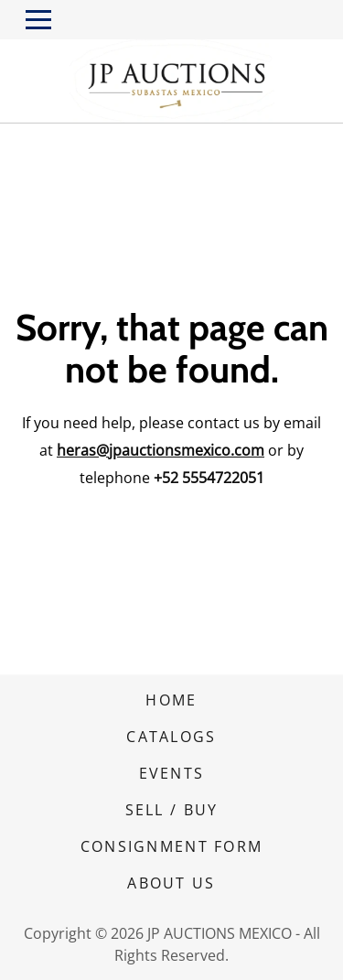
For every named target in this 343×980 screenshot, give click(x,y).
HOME (171, 700)
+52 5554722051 (209, 478)
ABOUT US (171, 883)
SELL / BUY (172, 810)
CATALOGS (171, 737)
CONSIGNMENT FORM (172, 846)
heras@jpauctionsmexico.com (161, 450)
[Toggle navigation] (38, 20)
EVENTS (172, 773)
